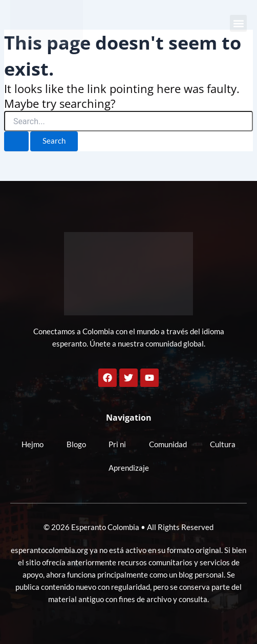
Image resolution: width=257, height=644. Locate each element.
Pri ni (117, 444)
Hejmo (33, 444)
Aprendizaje (129, 468)
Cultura (223, 444)
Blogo (76, 444)
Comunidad (168, 444)
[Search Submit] (16, 141)
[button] (238, 23)
